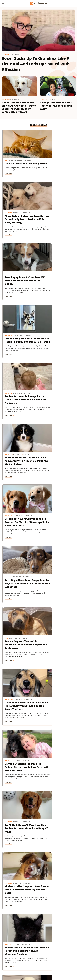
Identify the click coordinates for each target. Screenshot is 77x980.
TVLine (24, 962)
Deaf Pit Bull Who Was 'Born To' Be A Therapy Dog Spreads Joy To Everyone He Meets (56, 736)
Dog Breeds (5, 99)
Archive (35, 951)
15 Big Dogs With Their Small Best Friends (18, 790)
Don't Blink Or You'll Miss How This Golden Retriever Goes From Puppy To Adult (57, 446)
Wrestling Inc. (46, 965)
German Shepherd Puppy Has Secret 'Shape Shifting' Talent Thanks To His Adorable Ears (19, 679)
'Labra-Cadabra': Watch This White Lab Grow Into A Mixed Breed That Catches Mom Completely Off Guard (19, 107)
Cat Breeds (46, 496)
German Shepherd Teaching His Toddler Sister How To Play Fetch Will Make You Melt (19, 446)
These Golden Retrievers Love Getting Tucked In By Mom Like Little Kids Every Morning (57, 160)
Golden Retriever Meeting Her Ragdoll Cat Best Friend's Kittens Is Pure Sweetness (19, 908)
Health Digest (44, 962)
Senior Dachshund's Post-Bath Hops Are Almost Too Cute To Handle (57, 677)
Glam (30, 962)
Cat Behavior (9, 843)
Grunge (36, 962)
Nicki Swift (66, 962)
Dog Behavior (6, 54)
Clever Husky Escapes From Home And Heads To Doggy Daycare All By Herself (57, 217)
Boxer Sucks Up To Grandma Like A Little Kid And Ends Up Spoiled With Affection (36, 64)
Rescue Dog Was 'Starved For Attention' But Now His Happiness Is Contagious (19, 389)
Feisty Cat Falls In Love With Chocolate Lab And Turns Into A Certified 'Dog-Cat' (19, 851)
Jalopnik (17, 962)
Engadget (9, 962)
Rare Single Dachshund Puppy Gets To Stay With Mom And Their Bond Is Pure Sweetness (57, 332)
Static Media (28, 954)
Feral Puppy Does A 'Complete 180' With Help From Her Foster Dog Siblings (19, 217)
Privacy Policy (47, 951)
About (26, 951)
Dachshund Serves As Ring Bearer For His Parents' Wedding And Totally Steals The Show (56, 389)
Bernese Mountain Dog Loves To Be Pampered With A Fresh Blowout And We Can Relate (56, 274)
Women (36, 965)
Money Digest (56, 962)
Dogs (6, 381)
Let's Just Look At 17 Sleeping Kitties (17, 156)
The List (29, 965)
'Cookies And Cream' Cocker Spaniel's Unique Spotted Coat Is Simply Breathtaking (56, 851)
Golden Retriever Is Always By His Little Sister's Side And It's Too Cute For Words (19, 274)
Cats (6, 152)
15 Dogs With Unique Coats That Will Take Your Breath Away (56, 106)
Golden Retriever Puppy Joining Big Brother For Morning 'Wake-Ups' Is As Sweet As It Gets (20, 332)
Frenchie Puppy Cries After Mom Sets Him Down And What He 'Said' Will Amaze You (20, 736)
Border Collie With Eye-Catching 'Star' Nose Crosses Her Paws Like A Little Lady (19, 564)
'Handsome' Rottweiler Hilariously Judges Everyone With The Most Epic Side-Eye (57, 794)
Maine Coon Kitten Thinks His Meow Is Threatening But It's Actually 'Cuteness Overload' (54, 505)
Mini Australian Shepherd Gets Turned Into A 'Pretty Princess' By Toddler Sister (20, 504)
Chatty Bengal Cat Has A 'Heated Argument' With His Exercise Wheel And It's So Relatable (19, 622)
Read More (8, 168)
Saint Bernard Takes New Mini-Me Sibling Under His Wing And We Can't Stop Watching (57, 622)
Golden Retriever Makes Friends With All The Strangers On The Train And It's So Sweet (57, 564)
